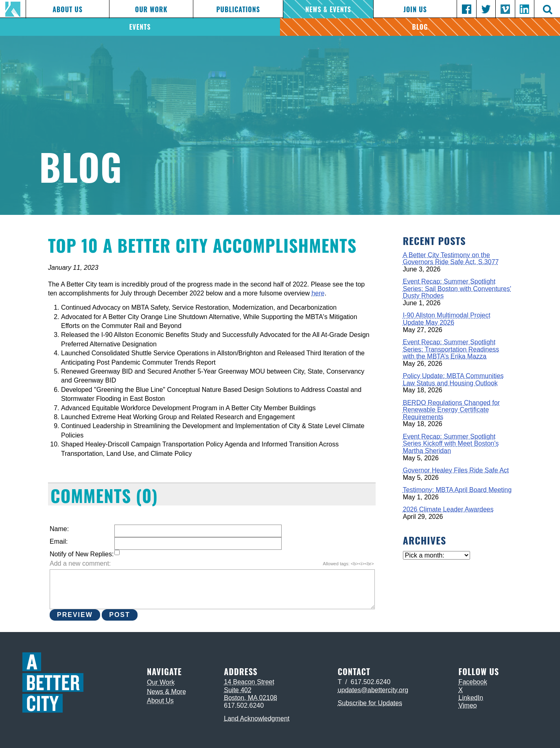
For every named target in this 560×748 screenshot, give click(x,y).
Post (120, 615)
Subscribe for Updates (370, 703)
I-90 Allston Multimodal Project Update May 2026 (447, 319)
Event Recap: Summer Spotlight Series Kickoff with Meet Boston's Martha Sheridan (451, 444)
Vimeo (468, 705)
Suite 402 (238, 690)
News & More (166, 692)
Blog (420, 27)
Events (140, 27)
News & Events (328, 9)
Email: (59, 541)
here (318, 293)
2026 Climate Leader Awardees (448, 509)
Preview (75, 615)
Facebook (473, 682)
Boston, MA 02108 (250, 698)
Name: (59, 529)
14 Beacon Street (249, 682)
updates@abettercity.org (373, 690)
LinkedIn (471, 698)
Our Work (151, 9)
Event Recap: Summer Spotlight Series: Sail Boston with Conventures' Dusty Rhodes (457, 289)
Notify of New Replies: (82, 554)
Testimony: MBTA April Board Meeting (457, 490)
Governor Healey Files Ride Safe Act (456, 470)
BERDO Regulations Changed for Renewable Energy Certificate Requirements (451, 410)
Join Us (415, 9)
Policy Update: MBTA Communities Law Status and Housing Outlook (453, 379)
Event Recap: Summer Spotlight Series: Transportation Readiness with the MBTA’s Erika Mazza (451, 349)
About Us (68, 9)
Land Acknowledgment (257, 718)
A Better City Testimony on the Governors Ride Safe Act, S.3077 (451, 259)
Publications (238, 9)
